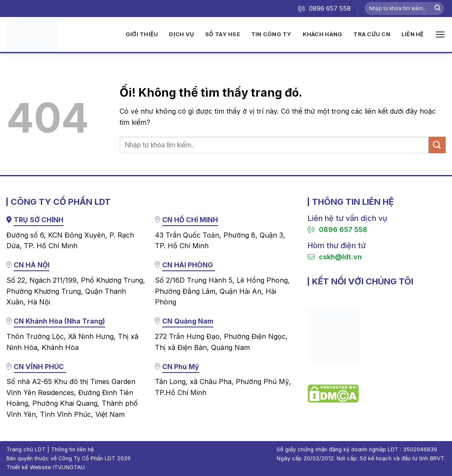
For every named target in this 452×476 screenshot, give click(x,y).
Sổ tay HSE (223, 34)
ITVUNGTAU (69, 467)
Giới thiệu (142, 34)
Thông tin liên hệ (72, 449)
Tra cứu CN (372, 34)
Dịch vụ (182, 34)
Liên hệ (413, 34)
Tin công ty (271, 34)
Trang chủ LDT (26, 449)
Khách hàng (323, 34)
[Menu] (440, 34)
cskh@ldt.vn (335, 257)
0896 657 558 (338, 229)
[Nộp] (438, 9)
